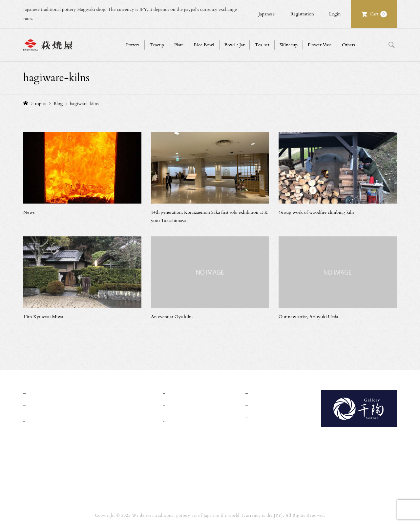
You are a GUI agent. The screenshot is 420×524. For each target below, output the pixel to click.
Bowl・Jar (235, 45)
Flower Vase (320, 45)
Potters (133, 45)
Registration (302, 14)
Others (348, 45)
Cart (378, 14)
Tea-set (262, 45)
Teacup (157, 45)
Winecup (289, 45)
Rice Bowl (204, 45)
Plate (179, 45)
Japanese (266, 14)
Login (335, 14)
